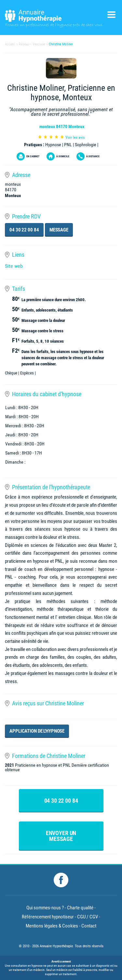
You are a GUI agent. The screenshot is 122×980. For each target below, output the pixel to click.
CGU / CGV (88, 917)
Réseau (24, 44)
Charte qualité (80, 908)
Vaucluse (39, 44)
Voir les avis (75, 137)
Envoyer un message (61, 836)
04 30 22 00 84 (24, 230)
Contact (89, 926)
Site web (14, 266)
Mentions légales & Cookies (52, 926)
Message (59, 230)
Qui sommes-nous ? (45, 908)
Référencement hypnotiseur (48, 917)
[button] (5, 710)
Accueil (10, 44)
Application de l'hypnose (37, 731)
